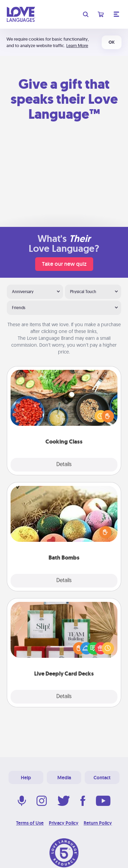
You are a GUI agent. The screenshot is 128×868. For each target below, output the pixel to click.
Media (64, 778)
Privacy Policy (64, 823)
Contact (102, 778)
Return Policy (98, 823)
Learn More (77, 46)
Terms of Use (30, 823)
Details (64, 465)
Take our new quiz (64, 264)
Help (26, 778)
